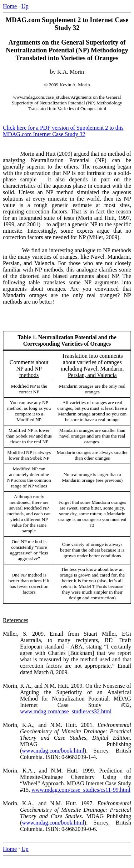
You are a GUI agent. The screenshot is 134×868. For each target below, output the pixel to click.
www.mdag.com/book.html (53, 751)
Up (25, 6)
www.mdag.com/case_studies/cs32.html (66, 711)
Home (10, 6)
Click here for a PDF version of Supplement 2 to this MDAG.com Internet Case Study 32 (63, 131)
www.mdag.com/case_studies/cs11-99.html (81, 790)
